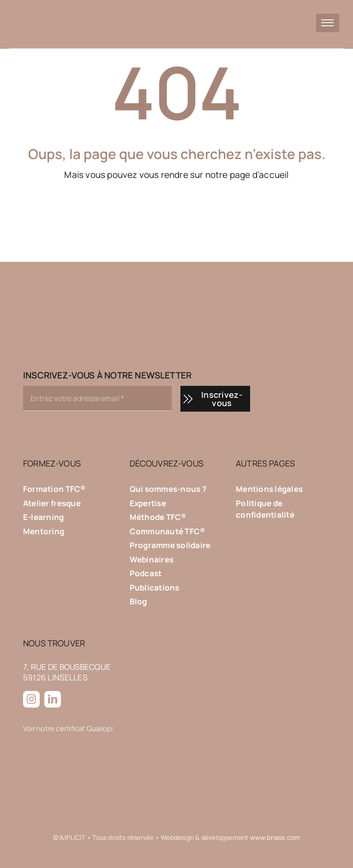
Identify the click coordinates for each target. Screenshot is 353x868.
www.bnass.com (275, 837)
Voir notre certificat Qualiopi (68, 729)
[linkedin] (53, 699)
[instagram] (31, 699)
